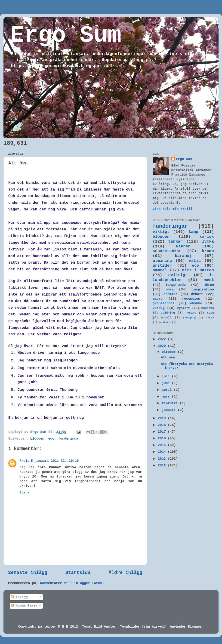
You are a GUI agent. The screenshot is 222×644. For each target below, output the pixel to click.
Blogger (195, 627)
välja (195, 261)
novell (166, 318)
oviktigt (178, 275)
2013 (163, 459)
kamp (193, 232)
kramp (208, 251)
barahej (183, 256)
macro (158, 299)
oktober (170, 352)
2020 (163, 346)
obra (170, 290)
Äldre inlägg (125, 573)
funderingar (69, 439)
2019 (163, 418)
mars (167, 397)
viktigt (161, 232)
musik (209, 280)
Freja (24, 461)
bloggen (37, 439)
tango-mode (176, 285)
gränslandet (164, 303)
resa (210, 313)
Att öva (168, 357)
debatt (197, 294)
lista (210, 318)
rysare (191, 313)
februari (171, 403)
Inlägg (19, 597)
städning (168, 313)
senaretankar (167, 251)
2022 (163, 339)
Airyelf (159, 627)
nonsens (208, 308)
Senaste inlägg (28, 573)
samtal (160, 270)
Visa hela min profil (173, 209)
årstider (162, 266)
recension (191, 299)
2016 (163, 438)
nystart (184, 308)
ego (51, 439)
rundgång (189, 318)
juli (167, 376)
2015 (163, 445)
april (168, 390)
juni (167, 383)
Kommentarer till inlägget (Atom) (72, 583)
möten (209, 285)
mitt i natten (198, 270)
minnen (183, 246)
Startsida (78, 573)
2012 (163, 465)
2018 (163, 425)
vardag (159, 308)
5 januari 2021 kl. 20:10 (55, 461)
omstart (165, 322)
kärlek (207, 237)
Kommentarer (24, 606)
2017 (163, 432)
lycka (208, 242)
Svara (24, 493)
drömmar (170, 294)
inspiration (203, 290)
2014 (163, 452)
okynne (196, 303)
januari (170, 410)
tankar (176, 242)
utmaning (162, 261)
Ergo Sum (66, 35)
